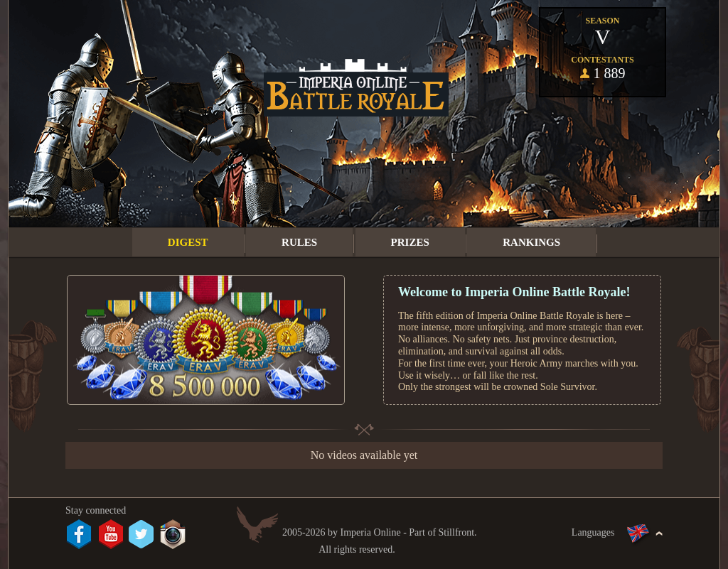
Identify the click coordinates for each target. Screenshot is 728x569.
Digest (188, 242)
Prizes (410, 242)
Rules (299, 242)
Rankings (531, 242)
